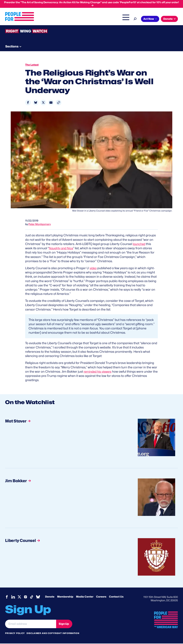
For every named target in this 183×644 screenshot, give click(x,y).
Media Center (85, 597)
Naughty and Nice (62, 249)
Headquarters (108, 19)
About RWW (70, 46)
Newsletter (93, 46)
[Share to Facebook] (28, 103)
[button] (59, 103)
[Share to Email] (51, 103)
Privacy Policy (15, 634)
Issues (89, 19)
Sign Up (64, 624)
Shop (164, 19)
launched (140, 244)
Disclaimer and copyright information (53, 634)
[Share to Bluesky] (36, 103)
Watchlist (50, 46)
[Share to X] (43, 103)
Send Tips (116, 46)
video (93, 269)
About (75, 19)
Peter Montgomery (40, 225)
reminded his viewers (99, 372)
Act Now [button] (16, 26)
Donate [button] (35, 26)
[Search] (175, 18)
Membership (65, 597)
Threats (30, 46)
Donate (50, 597)
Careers (101, 597)
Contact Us (116, 597)
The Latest (151, 19)
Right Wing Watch (130, 19)
